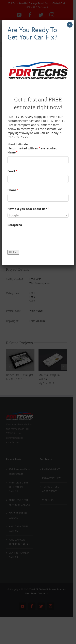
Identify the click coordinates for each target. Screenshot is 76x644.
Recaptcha (15, 225)
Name (12, 152)
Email (12, 171)
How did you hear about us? (28, 209)
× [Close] (70, 25)
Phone (13, 190)
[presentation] (38, 237)
